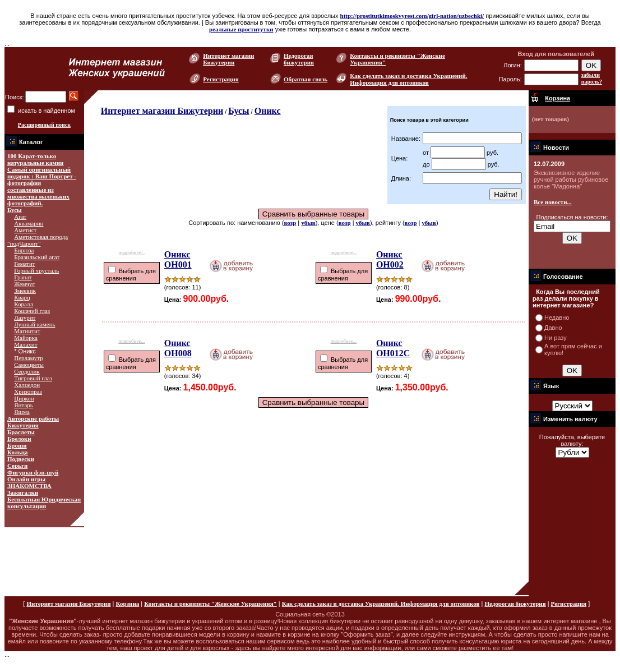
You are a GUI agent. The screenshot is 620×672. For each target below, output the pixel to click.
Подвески (21, 459)
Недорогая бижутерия (299, 59)
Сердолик (27, 371)
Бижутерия (23, 425)
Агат (20, 217)
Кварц (22, 297)
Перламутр (28, 358)
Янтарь (24, 405)
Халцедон (27, 385)
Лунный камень (34, 324)
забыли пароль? (592, 78)
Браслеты (21, 432)
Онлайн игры (26, 479)
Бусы (15, 210)
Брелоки (19, 439)
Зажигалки (23, 493)
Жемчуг (24, 284)
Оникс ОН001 (178, 259)
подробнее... (131, 251)
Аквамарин (29, 223)
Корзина (127, 604)
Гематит (24, 264)
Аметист (25, 230)
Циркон (24, 398)
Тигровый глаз (33, 378)
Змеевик (25, 291)
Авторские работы (33, 418)
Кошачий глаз (32, 311)
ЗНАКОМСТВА (29, 486)
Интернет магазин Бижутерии (228, 59)
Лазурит (25, 317)
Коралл (24, 304)
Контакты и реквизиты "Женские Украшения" (210, 604)
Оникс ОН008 (178, 348)
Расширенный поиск (44, 125)
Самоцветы (29, 365)
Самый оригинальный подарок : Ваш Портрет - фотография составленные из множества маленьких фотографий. (42, 186)
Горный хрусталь (36, 270)
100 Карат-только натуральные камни (35, 159)
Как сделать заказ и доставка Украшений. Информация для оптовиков (408, 79)
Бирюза (24, 250)
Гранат (23, 277)
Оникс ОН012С (393, 348)
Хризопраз (28, 392)
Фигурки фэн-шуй (33, 472)
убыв (308, 223)
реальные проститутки (241, 29)
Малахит (26, 344)
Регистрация (221, 79)
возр (290, 223)
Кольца (18, 452)
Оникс (268, 111)
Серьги (17, 466)
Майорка (26, 338)
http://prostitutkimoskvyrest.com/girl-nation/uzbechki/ (412, 16)
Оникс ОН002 (390, 259)
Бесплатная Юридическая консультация (44, 503)
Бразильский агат (37, 257)
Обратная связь (306, 79)
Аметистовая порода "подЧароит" (38, 240)
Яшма (22, 412)
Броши (17, 445)
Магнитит (27, 331)
